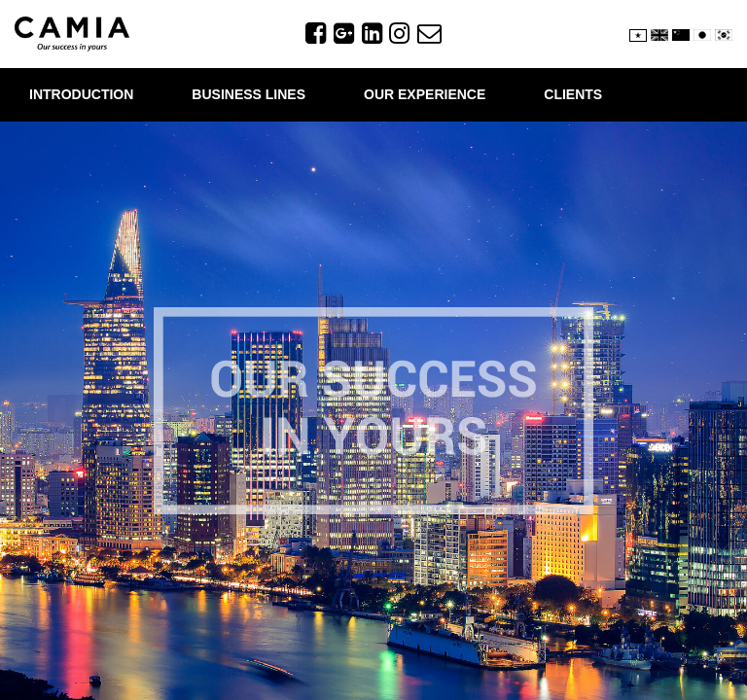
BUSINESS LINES (249, 94)
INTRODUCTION (81, 94)
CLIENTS (573, 94)
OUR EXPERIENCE (425, 94)
